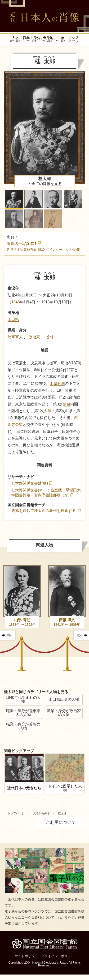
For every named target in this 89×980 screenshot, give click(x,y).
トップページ (16, 814)
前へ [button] (10, 636)
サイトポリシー (26, 956)
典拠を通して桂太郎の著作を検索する (44, 511)
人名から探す (41, 814)
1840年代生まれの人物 (23, 700)
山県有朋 (57, 384)
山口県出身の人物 (64, 700)
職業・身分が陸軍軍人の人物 (23, 713)
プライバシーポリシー (58, 956)
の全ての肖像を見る (45, 181)
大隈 (48, 411)
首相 (50, 337)
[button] (14, 200)
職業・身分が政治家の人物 (64, 713)
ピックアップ (75, 39)
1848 (16, 302)
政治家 (35, 337)
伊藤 (67, 404)
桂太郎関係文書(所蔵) (30, 483)
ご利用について (61, 823)
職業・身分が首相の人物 (23, 727)
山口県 (13, 320)
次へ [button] (80, 636)
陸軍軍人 (16, 337)
